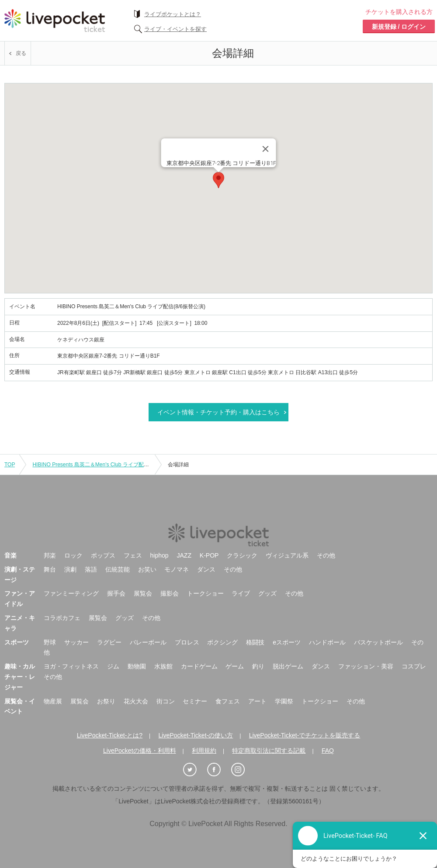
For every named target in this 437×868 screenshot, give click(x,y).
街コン (166, 701)
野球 (50, 642)
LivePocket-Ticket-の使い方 (196, 735)
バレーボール (148, 642)
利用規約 (204, 751)
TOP (10, 465)
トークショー (205, 593)
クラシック (242, 555)
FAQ (328, 751)
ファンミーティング (71, 593)
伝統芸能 (118, 569)
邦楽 (50, 555)
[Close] (266, 149)
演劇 (70, 569)
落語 (91, 569)
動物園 (137, 666)
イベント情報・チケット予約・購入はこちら (218, 412)
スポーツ (17, 642)
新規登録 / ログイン (399, 27)
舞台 (50, 569)
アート (257, 701)
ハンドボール (327, 642)
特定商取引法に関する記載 (269, 751)
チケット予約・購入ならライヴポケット (55, 21)
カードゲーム (199, 666)
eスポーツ (287, 642)
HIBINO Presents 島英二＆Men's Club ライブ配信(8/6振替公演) (106, 465)
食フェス (228, 701)
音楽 (10, 555)
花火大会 (136, 701)
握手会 (116, 593)
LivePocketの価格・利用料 (139, 751)
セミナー (195, 701)
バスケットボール (378, 642)
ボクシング (222, 642)
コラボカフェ (62, 618)
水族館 (163, 666)
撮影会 (170, 593)
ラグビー (109, 642)
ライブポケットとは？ (173, 14)
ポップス (103, 555)
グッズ (267, 593)
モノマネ (177, 569)
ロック (73, 555)
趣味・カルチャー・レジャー (20, 677)
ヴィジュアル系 (287, 555)
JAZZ (184, 555)
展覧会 (143, 593)
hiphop (160, 555)
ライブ (241, 593)
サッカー (76, 642)
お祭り (106, 701)
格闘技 (255, 642)
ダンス (206, 569)
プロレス (187, 642)
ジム (113, 666)
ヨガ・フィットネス (71, 666)
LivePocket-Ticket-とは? (110, 735)
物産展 (53, 701)
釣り (258, 666)
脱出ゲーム (288, 666)
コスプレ (414, 666)
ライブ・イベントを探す (175, 29)
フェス (133, 555)
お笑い (147, 569)
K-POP (209, 555)
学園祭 (284, 701)
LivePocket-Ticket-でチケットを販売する (305, 735)
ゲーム (235, 666)
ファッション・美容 (366, 666)
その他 (326, 555)
